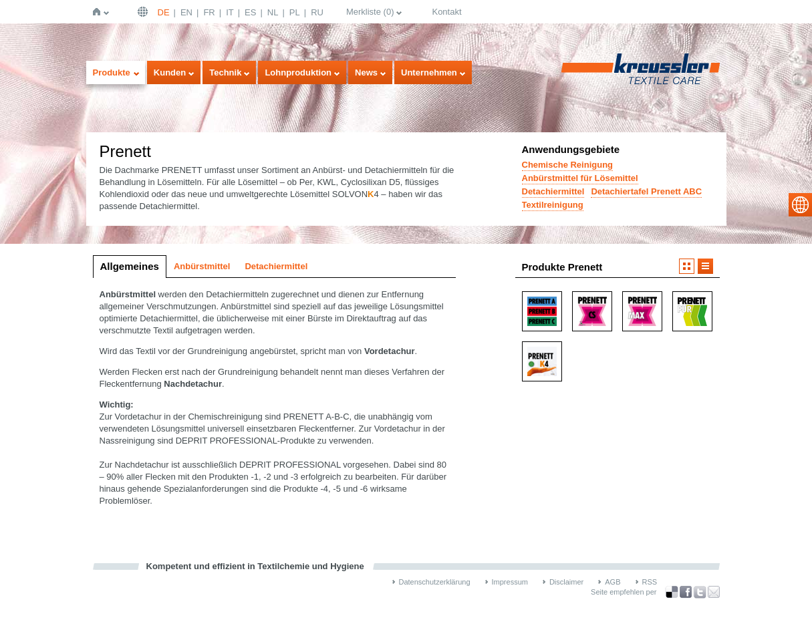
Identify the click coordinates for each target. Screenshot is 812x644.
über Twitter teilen (700, 592)
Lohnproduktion (298, 72)
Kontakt (446, 12)
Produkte (112, 72)
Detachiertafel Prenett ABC (646, 191)
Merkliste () (370, 12)
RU (317, 12)
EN (186, 12)
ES (250, 12)
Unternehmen (429, 72)
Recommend (714, 592)
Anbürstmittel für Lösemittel (580, 178)
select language (800, 205)
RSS (650, 582)
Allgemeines (130, 266)
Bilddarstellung (687, 266)
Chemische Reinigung (568, 165)
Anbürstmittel (202, 266)
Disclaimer (566, 582)
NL (273, 12)
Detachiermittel (553, 191)
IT (230, 12)
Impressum (510, 582)
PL (295, 12)
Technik (225, 72)
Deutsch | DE (144, 12)
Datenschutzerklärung (435, 582)
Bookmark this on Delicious (672, 592)
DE (164, 12)
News (366, 72)
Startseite (99, 12)
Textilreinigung (553, 205)
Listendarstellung (705, 266)
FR (209, 12)
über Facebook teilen (686, 592)
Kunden (170, 72)
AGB (613, 582)
